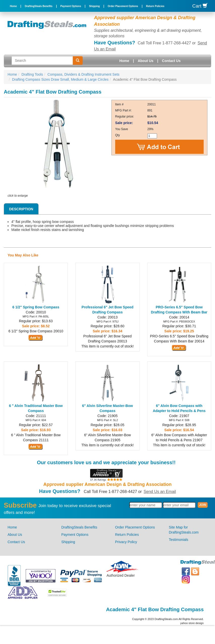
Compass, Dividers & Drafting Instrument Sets (83, 74)
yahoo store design (192, 623)
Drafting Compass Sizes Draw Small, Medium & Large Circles (60, 79)
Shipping (94, 6)
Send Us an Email (160, 492)
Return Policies (155, 6)
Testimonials (179, 540)
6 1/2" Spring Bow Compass (36, 307)
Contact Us (171, 61)
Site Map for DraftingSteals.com (184, 530)
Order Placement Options (123, 6)
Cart (200, 6)
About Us (145, 61)
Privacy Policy (126, 542)
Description (21, 209)
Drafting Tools (32, 74)
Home (13, 6)
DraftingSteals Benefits (39, 6)
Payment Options (71, 6)
